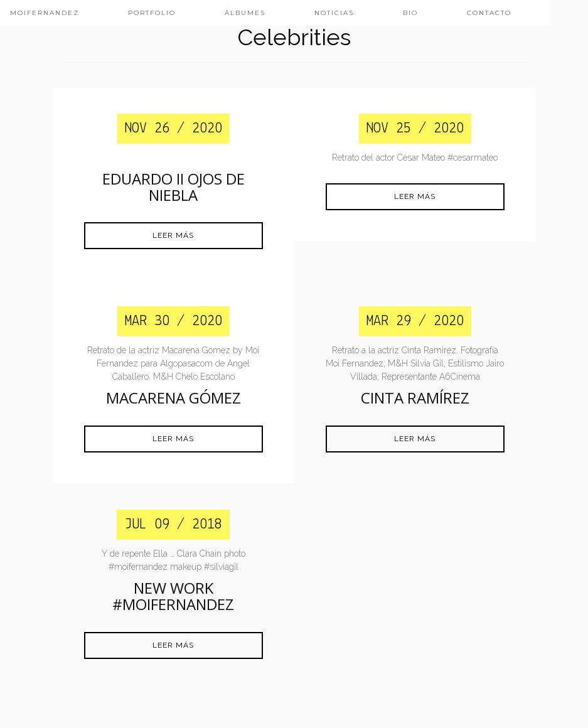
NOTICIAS (334, 13)
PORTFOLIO (152, 13)
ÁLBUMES (245, 13)
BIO (410, 13)
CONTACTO (489, 13)
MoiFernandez (45, 13)
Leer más (173, 235)
